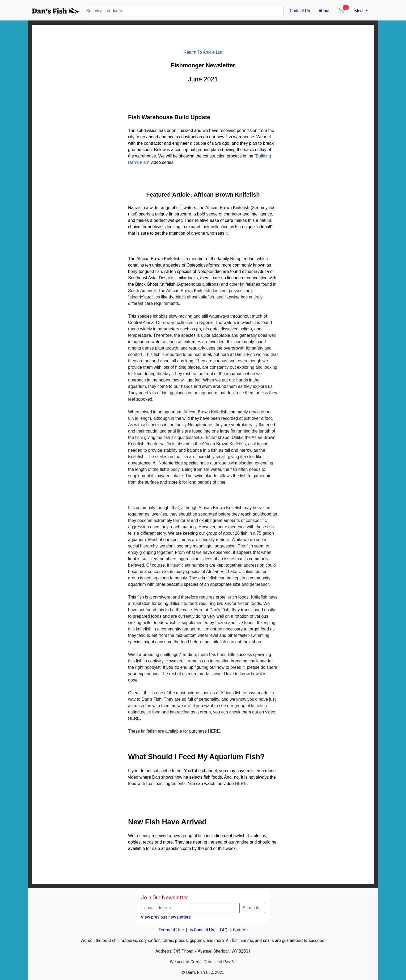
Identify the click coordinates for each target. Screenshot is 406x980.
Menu (359, 11)
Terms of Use (171, 930)
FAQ (224, 930)
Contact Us (300, 11)
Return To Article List (203, 52)
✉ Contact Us (202, 930)
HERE (241, 784)
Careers (240, 930)
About (324, 11)
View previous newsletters (166, 917)
